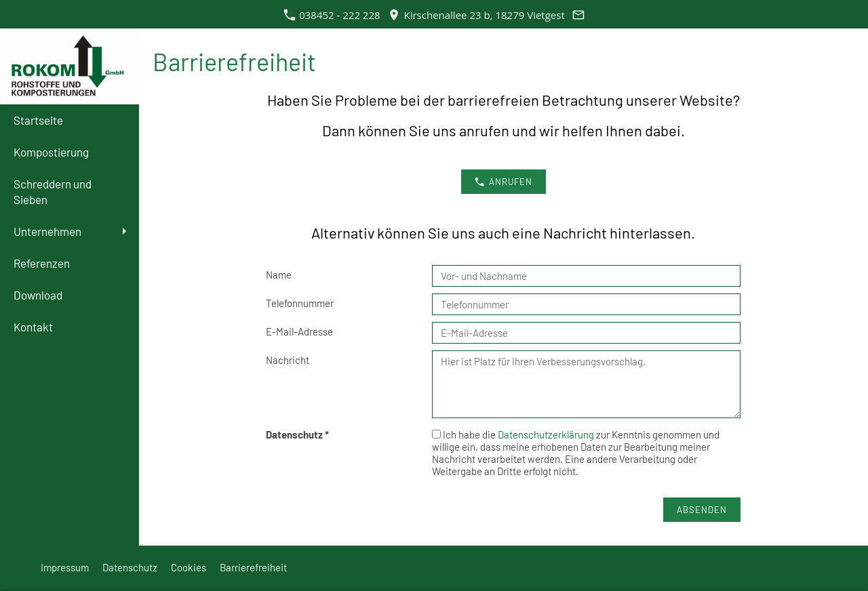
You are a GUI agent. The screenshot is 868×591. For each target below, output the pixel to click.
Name (279, 274)
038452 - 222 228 (332, 15)
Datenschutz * (297, 434)
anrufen (504, 182)
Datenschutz (130, 567)
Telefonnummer (300, 303)
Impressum (65, 567)
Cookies (189, 567)
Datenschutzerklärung (547, 434)
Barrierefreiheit (253, 567)
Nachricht (288, 360)
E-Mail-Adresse (299, 331)
